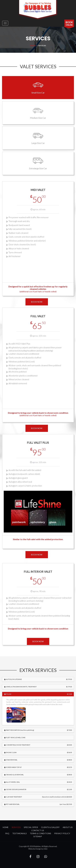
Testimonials (20, 833)
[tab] (38, 679)
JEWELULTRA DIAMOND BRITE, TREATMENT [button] (39, 687)
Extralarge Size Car (38, 163)
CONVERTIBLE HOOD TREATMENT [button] (39, 745)
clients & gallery (50, 827)
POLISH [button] (39, 694)
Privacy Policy (62, 833)
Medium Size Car (38, 113)
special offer (31, 827)
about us (68, 827)
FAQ (7, 833)
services (16, 827)
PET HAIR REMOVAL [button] (39, 804)
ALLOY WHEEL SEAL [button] (39, 782)
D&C (46, 849)
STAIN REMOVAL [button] (39, 760)
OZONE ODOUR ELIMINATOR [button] (39, 789)
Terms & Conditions (40, 833)
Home (6, 827)
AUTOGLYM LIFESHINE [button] (39, 679)
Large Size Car (38, 138)
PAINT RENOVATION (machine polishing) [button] (39, 730)
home (33, 45)
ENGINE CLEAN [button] (39, 752)
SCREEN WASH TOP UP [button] (39, 767)
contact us (38, 830)
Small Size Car (38, 87)
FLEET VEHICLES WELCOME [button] (15, 737)
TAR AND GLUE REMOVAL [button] (39, 775)
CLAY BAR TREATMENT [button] (39, 797)
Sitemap (38, 836)
